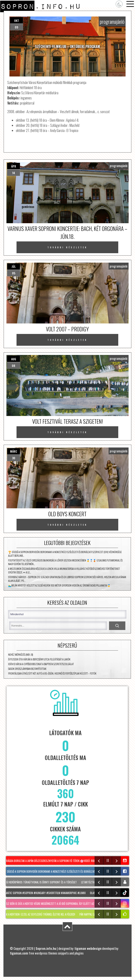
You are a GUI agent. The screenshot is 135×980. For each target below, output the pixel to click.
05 (14, 273)
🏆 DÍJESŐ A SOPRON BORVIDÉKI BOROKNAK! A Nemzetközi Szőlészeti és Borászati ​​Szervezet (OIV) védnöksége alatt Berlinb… (65, 554)
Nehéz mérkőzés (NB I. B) (21, 655)
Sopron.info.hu (46, 948)
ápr (14, 166)
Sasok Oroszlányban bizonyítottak (27, 669)
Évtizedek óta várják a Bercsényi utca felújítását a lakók (39, 659)
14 (14, 173)
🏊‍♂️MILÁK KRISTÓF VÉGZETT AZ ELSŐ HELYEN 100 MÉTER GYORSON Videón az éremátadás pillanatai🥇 (59, 585)
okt (17, 20)
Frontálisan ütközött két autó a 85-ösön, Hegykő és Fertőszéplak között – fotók (52, 673)
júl (14, 266)
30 (14, 458)
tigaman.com (19, 953)
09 (17, 27)
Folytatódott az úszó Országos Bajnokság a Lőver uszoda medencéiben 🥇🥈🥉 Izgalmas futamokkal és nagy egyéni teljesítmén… (65, 562)
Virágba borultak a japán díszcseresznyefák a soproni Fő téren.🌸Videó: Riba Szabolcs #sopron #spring (68, 861)
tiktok (125, 893)
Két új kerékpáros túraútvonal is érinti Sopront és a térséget (41, 882)
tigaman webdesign (88, 948)
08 (14, 366)
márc (14, 451)
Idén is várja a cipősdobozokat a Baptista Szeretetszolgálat (41, 664)
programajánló (112, 21)
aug (14, 359)
